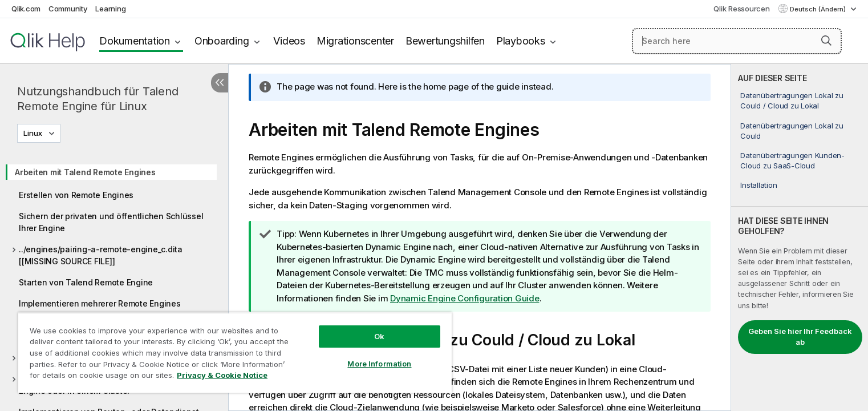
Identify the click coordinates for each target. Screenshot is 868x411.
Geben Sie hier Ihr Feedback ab (800, 337)
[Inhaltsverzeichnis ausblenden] (220, 83)
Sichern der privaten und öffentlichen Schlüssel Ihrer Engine (111, 222)
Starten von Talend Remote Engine (86, 282)
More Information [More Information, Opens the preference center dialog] (379, 364)
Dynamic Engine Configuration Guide (465, 298)
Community (68, 9)
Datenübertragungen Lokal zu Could (792, 131)
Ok (379, 336)
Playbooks (521, 41)
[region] (235, 352)
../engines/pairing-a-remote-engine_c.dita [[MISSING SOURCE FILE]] (101, 255)
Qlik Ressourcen (741, 9)
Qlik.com (26, 9)
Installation (759, 185)
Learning (110, 9)
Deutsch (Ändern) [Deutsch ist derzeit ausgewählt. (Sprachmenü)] (819, 9)
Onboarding (222, 41)
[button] (826, 41)
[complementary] (800, 237)
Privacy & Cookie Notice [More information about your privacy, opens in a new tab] (222, 375)
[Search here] (737, 41)
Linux (33, 133)
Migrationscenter (355, 41)
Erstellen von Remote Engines (76, 195)
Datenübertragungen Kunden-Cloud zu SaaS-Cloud (792, 160)
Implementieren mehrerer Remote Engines (100, 303)
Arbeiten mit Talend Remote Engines (85, 172)
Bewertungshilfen (445, 41)
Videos (289, 41)
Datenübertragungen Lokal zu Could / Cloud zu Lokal (792, 100)
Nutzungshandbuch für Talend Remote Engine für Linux (98, 99)
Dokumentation (135, 41)
